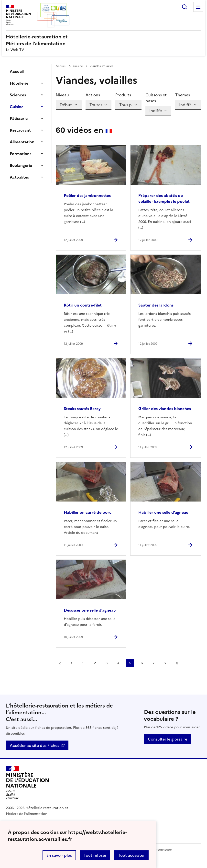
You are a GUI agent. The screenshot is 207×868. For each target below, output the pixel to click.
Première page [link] (60, 663)
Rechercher (185, 7)
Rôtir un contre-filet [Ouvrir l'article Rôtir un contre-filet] (83, 305)
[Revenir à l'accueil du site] (28, 783)
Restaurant (20, 130)
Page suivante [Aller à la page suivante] (165, 663)
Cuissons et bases (156, 98)
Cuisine (17, 107)
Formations (21, 154)
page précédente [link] (71, 663)
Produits (123, 95)
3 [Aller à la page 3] (107, 663)
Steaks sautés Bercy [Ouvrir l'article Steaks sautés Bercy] (82, 409)
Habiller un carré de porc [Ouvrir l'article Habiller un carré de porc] (88, 512)
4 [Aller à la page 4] (118, 663)
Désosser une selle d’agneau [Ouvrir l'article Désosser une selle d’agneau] (90, 610)
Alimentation (22, 142)
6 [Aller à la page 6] (142, 663)
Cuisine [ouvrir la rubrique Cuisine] (78, 66)
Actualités (19, 177)
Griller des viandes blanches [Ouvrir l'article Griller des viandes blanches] (165, 409)
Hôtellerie (19, 83)
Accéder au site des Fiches (34, 745)
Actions (93, 95)
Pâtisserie (19, 118)
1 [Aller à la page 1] (83, 663)
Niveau (62, 95)
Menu (198, 7)
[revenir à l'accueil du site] (103, 40)
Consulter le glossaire (168, 739)
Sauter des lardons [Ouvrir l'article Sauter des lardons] (156, 305)
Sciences (18, 95)
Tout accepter (131, 855)
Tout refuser (95, 855)
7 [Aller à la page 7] (153, 663)
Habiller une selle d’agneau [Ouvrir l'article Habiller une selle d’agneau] (163, 512)
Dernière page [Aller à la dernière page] (177, 663)
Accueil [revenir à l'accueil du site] (61, 66)
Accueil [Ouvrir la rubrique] (17, 71)
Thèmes (183, 95)
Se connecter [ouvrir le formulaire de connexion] (163, 850)
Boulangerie (21, 165)
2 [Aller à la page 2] (95, 663)
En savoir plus (59, 855)
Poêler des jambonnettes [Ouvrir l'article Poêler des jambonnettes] (87, 195)
